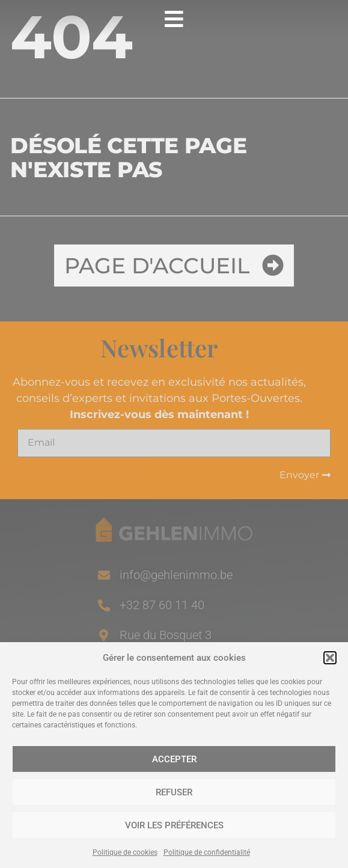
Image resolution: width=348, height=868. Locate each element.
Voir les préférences (174, 825)
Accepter (174, 759)
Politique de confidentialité (207, 852)
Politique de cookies (125, 852)
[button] (330, 658)
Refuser (174, 792)
